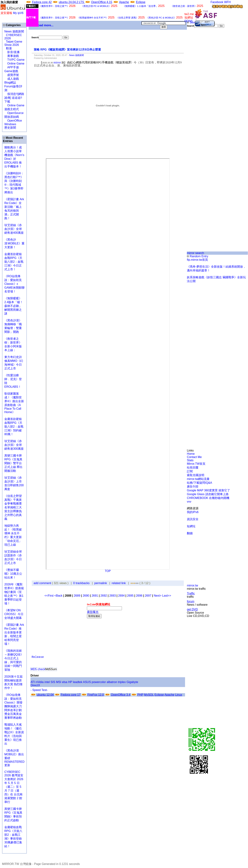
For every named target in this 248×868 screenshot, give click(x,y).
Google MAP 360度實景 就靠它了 (208, 490)
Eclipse (141, 2)
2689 (77, 596)
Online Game (14, 64)
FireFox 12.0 (96, 695)
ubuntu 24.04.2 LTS (72, 2)
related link (119, 583)
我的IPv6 (193, 512)
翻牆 (190, 533)
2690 (86, 596)
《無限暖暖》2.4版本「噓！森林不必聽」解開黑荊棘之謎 (14, 306)
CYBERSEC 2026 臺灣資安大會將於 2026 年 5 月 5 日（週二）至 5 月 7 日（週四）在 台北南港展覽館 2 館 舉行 (14, 787)
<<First (49, 596)
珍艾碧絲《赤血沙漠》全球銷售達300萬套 (14, 445)
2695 (130, 596)
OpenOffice (13, 121)
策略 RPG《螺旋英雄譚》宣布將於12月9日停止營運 (67, 50)
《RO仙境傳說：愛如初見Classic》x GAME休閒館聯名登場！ (14, 284)
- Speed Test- (39, 690)
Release (38, 657)
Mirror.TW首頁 (196, 464)
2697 (148, 596)
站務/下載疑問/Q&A (199, 483)
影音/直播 (12, 52)
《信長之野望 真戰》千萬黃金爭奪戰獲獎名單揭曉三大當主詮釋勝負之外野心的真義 (13, 507)
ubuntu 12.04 (45, 695)
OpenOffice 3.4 (121, 695)
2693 (113, 596)
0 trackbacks (81, 583)
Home (191, 454)
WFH (227, 2)
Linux (179, 695)
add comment (43, 583)
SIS (53, 682)
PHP (140, 695)
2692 (104, 596)
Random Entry (198, 256)
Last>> (167, 596)
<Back (59, 596)
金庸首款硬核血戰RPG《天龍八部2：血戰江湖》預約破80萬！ (14, 427)
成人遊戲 (12, 79)
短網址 (191, 526)
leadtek (78, 682)
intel (47, 682)
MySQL (149, 695)
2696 (139, 596)
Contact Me (194, 457)
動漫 (9, 48)
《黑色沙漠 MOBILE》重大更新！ (14, 243)
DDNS (189, 21)
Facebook (217, 2)
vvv (189, 502)
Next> (158, 596)
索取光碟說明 (196, 475)
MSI (59, 682)
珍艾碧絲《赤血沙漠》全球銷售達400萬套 (14, 229)
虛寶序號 (12, 75)
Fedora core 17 (71, 695)
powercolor (99, 682)
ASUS (87, 682)
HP (70, 682)
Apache (124, 2)
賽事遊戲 (12, 56)
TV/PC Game (14, 60)
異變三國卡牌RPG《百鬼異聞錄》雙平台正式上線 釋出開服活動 (13, 463)
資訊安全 (193, 519)
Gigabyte (132, 682)
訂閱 (190, 471)
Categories (12, 25)
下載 (7, 102)
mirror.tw (192, 585)
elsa (65, 682)
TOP (108, 571)
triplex (122, 682)
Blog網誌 (10, 83)
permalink (101, 583)
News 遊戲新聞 (14, 31)
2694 (122, 596)
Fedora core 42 (42, 2)
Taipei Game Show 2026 (13, 43)
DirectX (35, 685)
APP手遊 (12, 67)
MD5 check (38, 669)
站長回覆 (193, 468)
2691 (95, 596)
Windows (10, 124)
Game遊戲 (11, 71)
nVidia (40, 682)
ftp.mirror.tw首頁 (197, 260)
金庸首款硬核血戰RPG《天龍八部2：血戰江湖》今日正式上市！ (14, 262)
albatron (112, 682)
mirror (57, 62)
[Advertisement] (199, 88)
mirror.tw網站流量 (198, 479)
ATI (33, 682)
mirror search (195, 253)
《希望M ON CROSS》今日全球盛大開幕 (14, 614)
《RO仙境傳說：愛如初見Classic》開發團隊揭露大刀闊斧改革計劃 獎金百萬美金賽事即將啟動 (13, 706)
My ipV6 (18, 13)
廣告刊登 (193, 487)
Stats (190, 460)
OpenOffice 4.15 (102, 2)
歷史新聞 (10, 128)
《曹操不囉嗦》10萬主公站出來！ (13, 574)
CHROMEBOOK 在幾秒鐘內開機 (208, 498)
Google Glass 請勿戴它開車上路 (208, 494)
